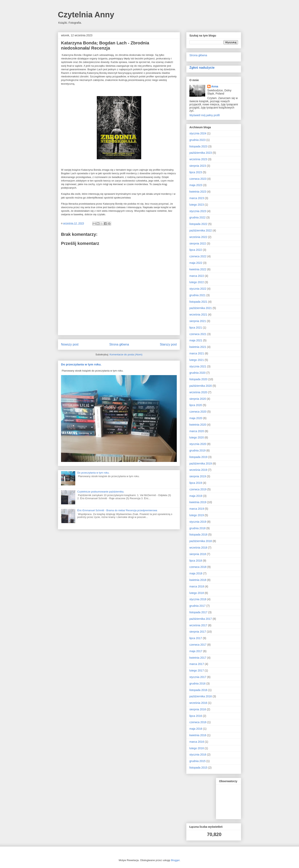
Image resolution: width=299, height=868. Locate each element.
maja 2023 (196, 185)
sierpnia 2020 (198, 399)
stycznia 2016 (198, 755)
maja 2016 (196, 729)
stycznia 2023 (198, 211)
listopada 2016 (198, 690)
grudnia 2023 (197, 140)
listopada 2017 (198, 612)
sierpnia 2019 (198, 476)
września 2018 (198, 548)
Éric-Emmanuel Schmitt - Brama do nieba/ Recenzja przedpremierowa (117, 510)
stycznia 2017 (198, 677)
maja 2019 (196, 496)
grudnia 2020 (197, 373)
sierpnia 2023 (198, 166)
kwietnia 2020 (198, 425)
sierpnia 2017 (198, 632)
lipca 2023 (196, 172)
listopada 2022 (198, 224)
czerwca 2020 (198, 412)
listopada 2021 (198, 302)
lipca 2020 (196, 405)
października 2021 (201, 308)
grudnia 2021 (197, 295)
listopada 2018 (198, 535)
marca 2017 (197, 664)
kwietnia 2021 (198, 347)
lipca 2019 (196, 483)
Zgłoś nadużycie (202, 67)
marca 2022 (197, 276)
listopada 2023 (198, 146)
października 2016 (201, 696)
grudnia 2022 (197, 217)
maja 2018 (196, 573)
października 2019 (201, 463)
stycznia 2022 (198, 289)
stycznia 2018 (198, 599)
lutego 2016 (197, 748)
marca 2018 (197, 586)
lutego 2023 (197, 205)
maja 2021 (196, 340)
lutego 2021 (197, 360)
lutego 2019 (197, 515)
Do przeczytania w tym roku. (81, 364)
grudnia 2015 (197, 761)
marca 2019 (197, 509)
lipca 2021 (196, 328)
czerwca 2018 (198, 567)
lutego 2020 (197, 437)
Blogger (175, 860)
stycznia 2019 (198, 522)
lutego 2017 (197, 670)
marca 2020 (197, 431)
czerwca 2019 (198, 489)
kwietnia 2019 (198, 502)
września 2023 (198, 159)
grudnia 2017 (197, 606)
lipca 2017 (196, 638)
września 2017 (198, 625)
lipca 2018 (196, 561)
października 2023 (201, 153)
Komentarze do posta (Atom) (126, 354)
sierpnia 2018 (198, 554)
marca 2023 (197, 198)
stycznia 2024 (198, 133)
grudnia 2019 (197, 450)
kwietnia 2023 (198, 192)
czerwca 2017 (198, 645)
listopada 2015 (198, 768)
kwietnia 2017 (198, 658)
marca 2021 (197, 353)
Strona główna (119, 344)
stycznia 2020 (198, 444)
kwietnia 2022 (198, 269)
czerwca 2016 (198, 722)
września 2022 (198, 237)
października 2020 (201, 386)
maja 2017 (196, 651)
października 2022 (201, 230)
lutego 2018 (197, 593)
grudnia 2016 (197, 684)
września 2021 (198, 315)
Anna (215, 86)
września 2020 (198, 392)
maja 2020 (196, 418)
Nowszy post (70, 344)
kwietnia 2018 (198, 580)
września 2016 (198, 703)
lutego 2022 (197, 282)
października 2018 (201, 541)
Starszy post (168, 344)
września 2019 (198, 470)
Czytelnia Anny (86, 15)
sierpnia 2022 (198, 243)
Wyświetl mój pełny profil (205, 115)
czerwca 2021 (198, 334)
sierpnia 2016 (198, 709)
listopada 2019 (198, 457)
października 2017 (201, 619)
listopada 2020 (198, 379)
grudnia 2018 (197, 528)
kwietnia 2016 (198, 735)
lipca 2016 (196, 716)
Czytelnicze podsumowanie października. (101, 492)
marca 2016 (197, 742)
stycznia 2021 (198, 366)
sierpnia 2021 (198, 321)
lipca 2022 (196, 250)
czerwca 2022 (198, 256)
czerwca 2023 (198, 179)
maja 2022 (196, 263)
